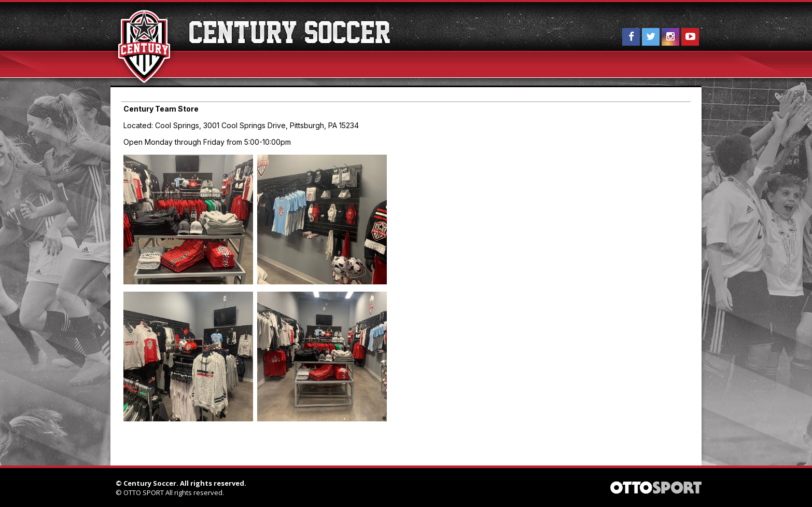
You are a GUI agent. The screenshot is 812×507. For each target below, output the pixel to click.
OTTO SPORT (144, 492)
